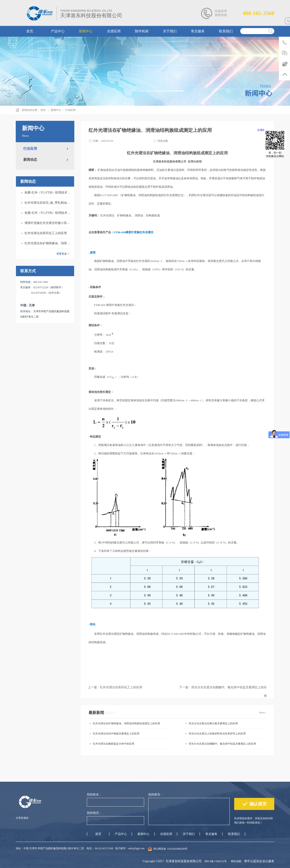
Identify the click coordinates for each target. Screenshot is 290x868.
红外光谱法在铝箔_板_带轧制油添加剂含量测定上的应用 (48, 203)
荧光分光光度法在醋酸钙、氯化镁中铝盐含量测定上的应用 (222, 744)
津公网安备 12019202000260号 (170, 849)
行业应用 (70, 110)
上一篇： (115, 687)
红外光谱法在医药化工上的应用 (46, 233)
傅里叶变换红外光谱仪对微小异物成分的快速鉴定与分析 (48, 223)
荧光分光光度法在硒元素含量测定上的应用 (213, 723)
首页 (98, 834)
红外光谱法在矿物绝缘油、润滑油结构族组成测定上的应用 (48, 243)
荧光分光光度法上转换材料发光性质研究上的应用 (217, 734)
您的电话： (94, 813)
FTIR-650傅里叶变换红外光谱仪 (134, 232)
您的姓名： (94, 795)
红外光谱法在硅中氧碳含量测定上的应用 (116, 734)
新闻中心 (56, 110)
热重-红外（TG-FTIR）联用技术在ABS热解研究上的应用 (48, 213)
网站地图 (235, 861)
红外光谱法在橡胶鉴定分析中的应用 (114, 744)
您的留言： (156, 795)
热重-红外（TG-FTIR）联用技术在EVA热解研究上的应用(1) (48, 193)
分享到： (262, 130)
